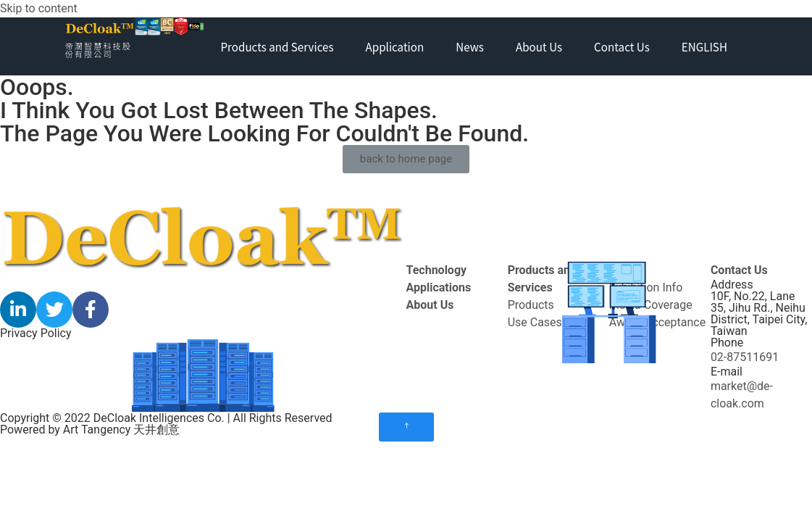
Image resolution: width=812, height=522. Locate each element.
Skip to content (39, 8)
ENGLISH (704, 46)
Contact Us (622, 46)
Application (395, 46)
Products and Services (277, 46)
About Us (539, 46)
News (470, 46)
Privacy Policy (36, 333)
